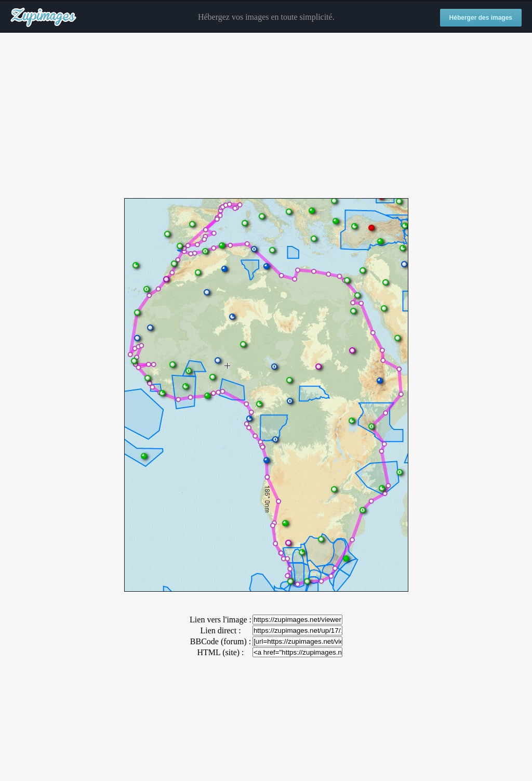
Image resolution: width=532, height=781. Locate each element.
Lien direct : (220, 630)
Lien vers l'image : (221, 620)
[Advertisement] (266, 116)
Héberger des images (481, 18)
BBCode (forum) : (221, 641)
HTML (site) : (220, 652)
